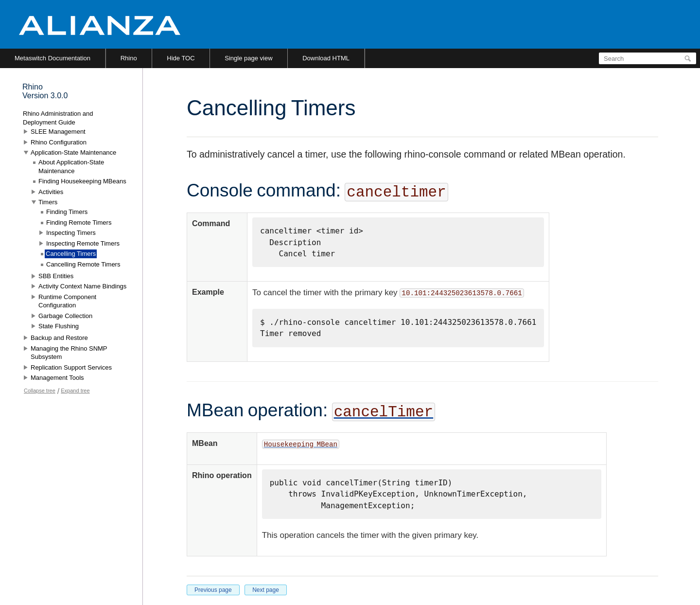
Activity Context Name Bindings (82, 286)
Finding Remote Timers (79, 222)
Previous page (213, 590)
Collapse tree (40, 391)
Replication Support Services (71, 367)
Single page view (248, 58)
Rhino (129, 58)
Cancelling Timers (71, 254)
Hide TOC (181, 58)
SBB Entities (56, 276)
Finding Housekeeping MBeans (82, 181)
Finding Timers (67, 212)
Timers (48, 202)
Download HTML (326, 58)
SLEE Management (58, 132)
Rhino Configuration (59, 142)
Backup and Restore (59, 338)
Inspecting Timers (71, 233)
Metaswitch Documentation (52, 58)
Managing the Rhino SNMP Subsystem (69, 353)
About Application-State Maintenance (71, 167)
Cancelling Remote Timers (83, 264)
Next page (266, 590)
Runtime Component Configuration (67, 301)
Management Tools (57, 378)
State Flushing (59, 326)
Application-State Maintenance (73, 152)
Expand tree (75, 391)
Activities (51, 192)
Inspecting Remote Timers (83, 243)
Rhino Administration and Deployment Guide (58, 118)
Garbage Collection (65, 316)
